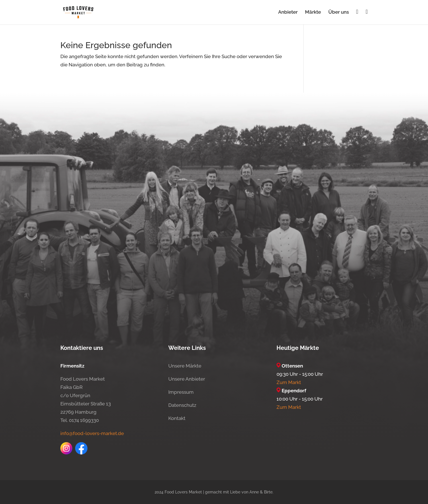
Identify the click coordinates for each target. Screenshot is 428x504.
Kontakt (177, 418)
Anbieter (288, 12)
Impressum (181, 392)
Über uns (339, 12)
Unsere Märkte (185, 366)
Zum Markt (289, 382)
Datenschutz (182, 405)
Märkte (313, 12)
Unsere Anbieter (187, 379)
